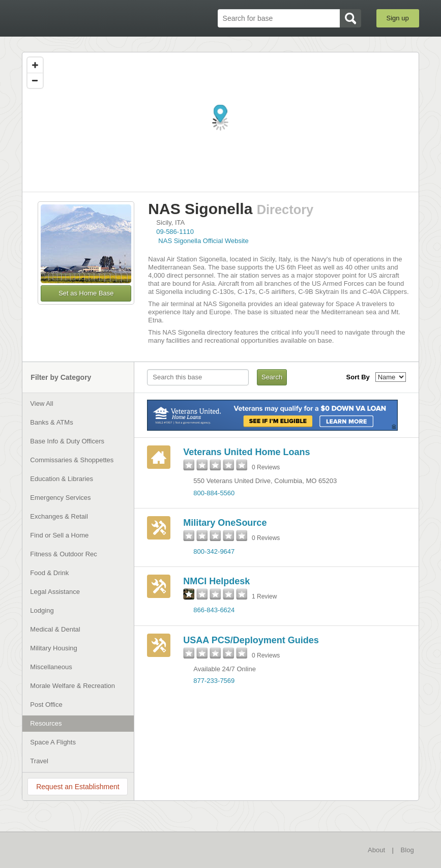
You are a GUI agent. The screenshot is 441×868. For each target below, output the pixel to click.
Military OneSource (225, 523)
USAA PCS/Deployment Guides (251, 640)
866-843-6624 (214, 610)
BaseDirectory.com (75, 19)
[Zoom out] (35, 80)
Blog (407, 850)
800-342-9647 (214, 551)
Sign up (398, 18)
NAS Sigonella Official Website (203, 241)
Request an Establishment (78, 787)
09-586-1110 (175, 232)
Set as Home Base (86, 293)
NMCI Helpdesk (216, 581)
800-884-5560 (214, 493)
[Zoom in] (35, 65)
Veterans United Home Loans (246, 452)
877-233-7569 (214, 681)
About (376, 850)
